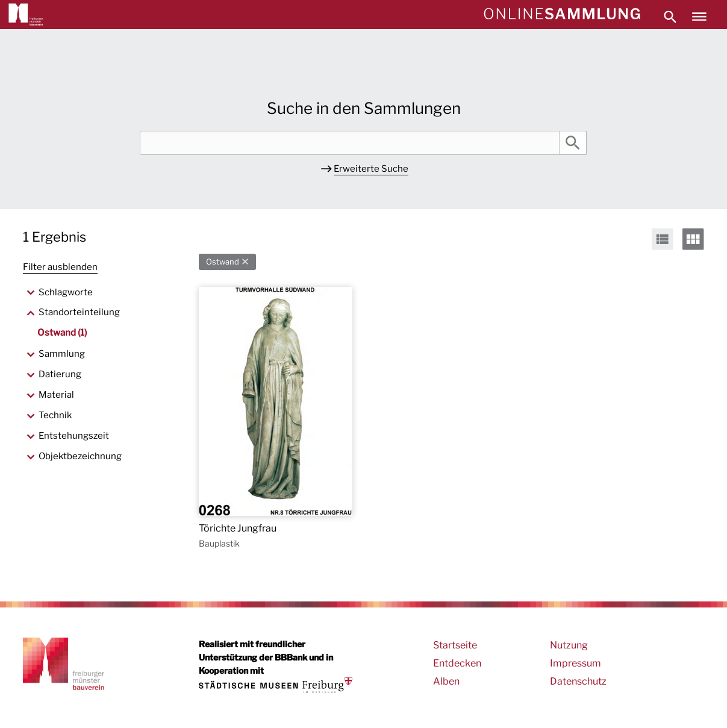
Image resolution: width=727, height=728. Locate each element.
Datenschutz (578, 681)
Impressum (576, 663)
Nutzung (569, 645)
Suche (573, 143)
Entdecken (457, 663)
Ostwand (223, 262)
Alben (446, 681)
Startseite (455, 645)
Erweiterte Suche (371, 169)
